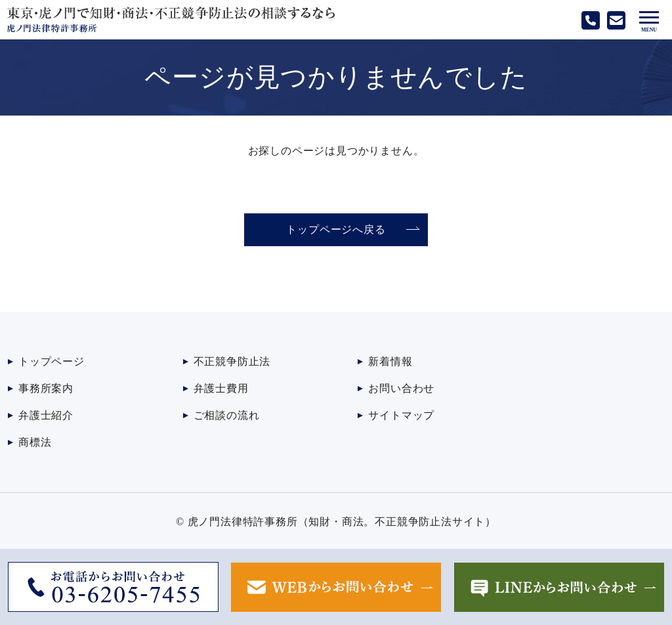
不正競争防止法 (232, 361)
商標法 (35, 442)
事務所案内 (46, 388)
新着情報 (390, 361)
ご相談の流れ (227, 415)
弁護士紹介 (46, 415)
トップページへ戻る (336, 229)
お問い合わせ (401, 388)
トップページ (52, 361)
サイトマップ (401, 415)
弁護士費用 (221, 388)
